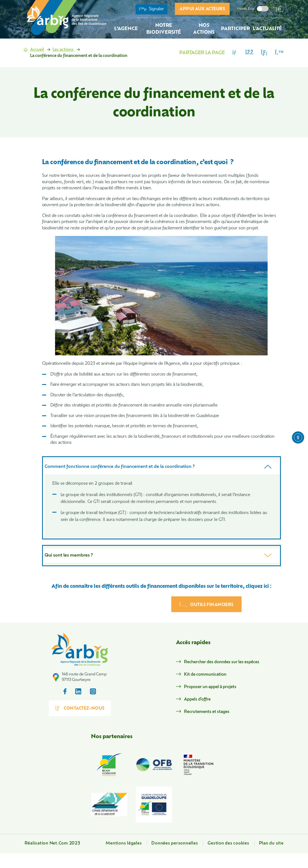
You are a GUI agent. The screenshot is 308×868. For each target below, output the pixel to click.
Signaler (152, 9)
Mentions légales (124, 844)
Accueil (37, 50)
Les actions (63, 50)
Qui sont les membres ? (69, 555)
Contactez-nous (80, 708)
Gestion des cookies (228, 844)
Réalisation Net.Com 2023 (52, 844)
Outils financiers (206, 605)
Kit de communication (205, 675)
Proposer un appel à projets (210, 687)
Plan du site (271, 844)
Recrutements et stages (207, 712)
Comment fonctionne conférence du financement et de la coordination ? (120, 467)
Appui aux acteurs (202, 9)
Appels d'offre (197, 700)
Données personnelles (175, 844)
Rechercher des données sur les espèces (222, 662)
